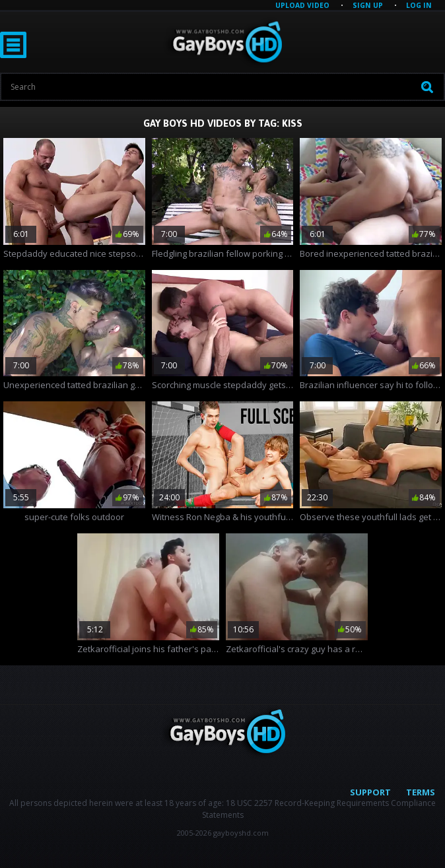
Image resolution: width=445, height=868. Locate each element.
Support (370, 792)
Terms (421, 792)
